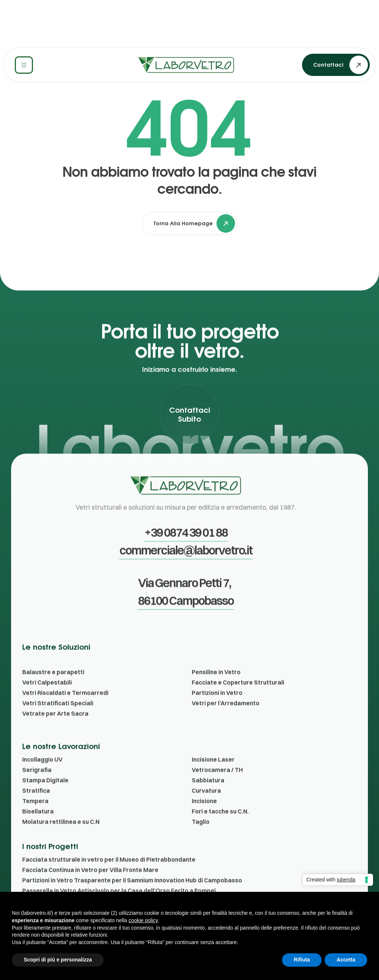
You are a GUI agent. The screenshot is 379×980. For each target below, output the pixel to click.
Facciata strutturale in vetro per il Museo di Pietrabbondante (109, 873)
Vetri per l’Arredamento (226, 716)
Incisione (204, 814)
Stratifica (36, 804)
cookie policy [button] (143, 920)
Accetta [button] (346, 960)
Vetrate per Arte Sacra (55, 727)
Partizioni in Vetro (217, 706)
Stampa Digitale (45, 793)
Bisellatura (38, 824)
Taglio (201, 835)
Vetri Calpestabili (47, 695)
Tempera (35, 814)
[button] (336, 65)
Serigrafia (37, 783)
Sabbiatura (208, 793)
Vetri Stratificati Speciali (58, 716)
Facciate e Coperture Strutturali (238, 695)
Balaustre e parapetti (53, 685)
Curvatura (206, 804)
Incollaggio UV (42, 773)
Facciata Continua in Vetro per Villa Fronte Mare (90, 883)
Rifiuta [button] (302, 960)
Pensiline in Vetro (216, 685)
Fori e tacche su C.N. (220, 824)
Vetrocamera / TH (217, 783)
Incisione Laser (213, 773)
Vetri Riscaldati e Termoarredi (65, 706)
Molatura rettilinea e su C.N (61, 835)
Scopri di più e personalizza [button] (58, 960)
